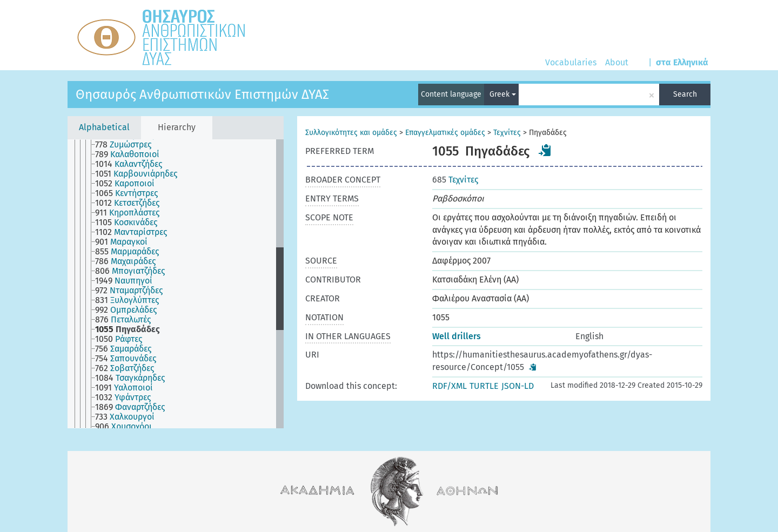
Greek (503, 94)
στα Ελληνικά (682, 62)
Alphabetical (104, 127)
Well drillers (457, 336)
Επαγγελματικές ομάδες (445, 133)
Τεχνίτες (507, 133)
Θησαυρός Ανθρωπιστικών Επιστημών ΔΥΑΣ (202, 95)
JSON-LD (518, 386)
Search (685, 94)
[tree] (176, 284)
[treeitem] (128, 145)
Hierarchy (177, 127)
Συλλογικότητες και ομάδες (351, 133)
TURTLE (484, 386)
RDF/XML (450, 386)
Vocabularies (571, 62)
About (617, 62)
